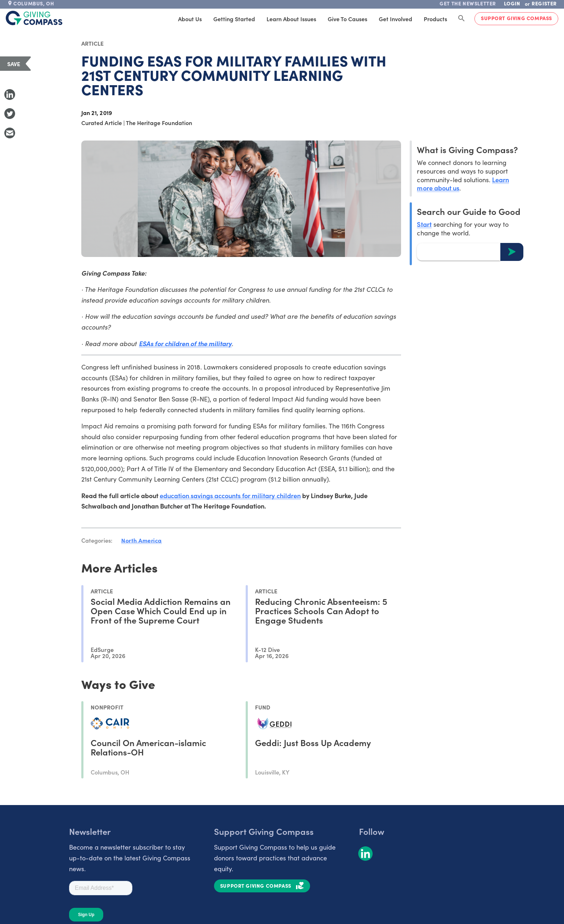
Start (424, 224)
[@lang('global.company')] (34, 18)
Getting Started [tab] (234, 19)
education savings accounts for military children (230, 495)
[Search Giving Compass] (461, 19)
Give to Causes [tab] (347, 19)
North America (142, 540)
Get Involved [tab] (395, 19)
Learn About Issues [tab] (291, 19)
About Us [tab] (190, 19)
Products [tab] (435, 19)
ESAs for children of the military (185, 343)
